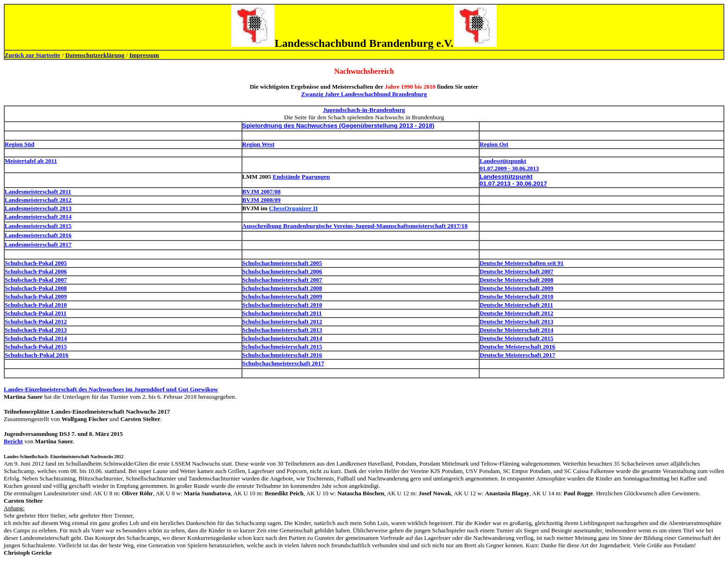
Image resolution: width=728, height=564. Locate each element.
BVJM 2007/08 (262, 191)
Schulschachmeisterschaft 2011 (282, 313)
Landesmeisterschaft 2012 (38, 200)
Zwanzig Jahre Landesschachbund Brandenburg (364, 94)
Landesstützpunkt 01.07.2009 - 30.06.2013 (509, 165)
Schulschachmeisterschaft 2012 (282, 321)
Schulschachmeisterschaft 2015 (282, 347)
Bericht (13, 441)
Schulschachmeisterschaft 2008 (282, 288)
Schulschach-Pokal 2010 (36, 305)
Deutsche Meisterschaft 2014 (517, 330)
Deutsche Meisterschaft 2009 (517, 288)
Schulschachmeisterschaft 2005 (282, 263)
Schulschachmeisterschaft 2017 (283, 363)
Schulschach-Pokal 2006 (36, 271)
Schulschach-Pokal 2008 (36, 288)
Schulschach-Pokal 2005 (36, 263)
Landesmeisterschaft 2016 (38, 235)
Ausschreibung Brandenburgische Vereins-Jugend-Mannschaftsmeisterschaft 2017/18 (355, 226)
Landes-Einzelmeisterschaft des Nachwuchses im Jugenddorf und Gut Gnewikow (111, 389)
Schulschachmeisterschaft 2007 (282, 280)
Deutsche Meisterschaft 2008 (517, 280)
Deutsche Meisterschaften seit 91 (522, 263)
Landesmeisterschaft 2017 (38, 244)
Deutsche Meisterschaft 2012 (517, 313)
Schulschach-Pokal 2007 (36, 280)
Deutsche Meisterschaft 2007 (517, 271)
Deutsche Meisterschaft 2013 (517, 321)
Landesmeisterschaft (32, 191)
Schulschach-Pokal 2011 (36, 313)
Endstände (286, 177)
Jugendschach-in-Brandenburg (364, 110)
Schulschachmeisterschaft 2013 (282, 330)
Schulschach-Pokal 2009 (36, 296)
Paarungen (316, 177)
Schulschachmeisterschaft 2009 (282, 296)
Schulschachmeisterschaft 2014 (282, 338)
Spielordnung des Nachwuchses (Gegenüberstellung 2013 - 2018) (338, 126)
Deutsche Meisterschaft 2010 (517, 296)
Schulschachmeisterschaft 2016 (282, 355)
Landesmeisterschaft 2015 (38, 226)
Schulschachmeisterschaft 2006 (282, 271)
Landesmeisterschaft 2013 (38, 208)
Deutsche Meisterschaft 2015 (517, 338)
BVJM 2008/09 (262, 200)
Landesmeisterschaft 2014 (38, 217)
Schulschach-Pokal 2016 (36, 355)
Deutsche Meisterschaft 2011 (516, 305)
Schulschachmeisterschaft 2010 (282, 305)
